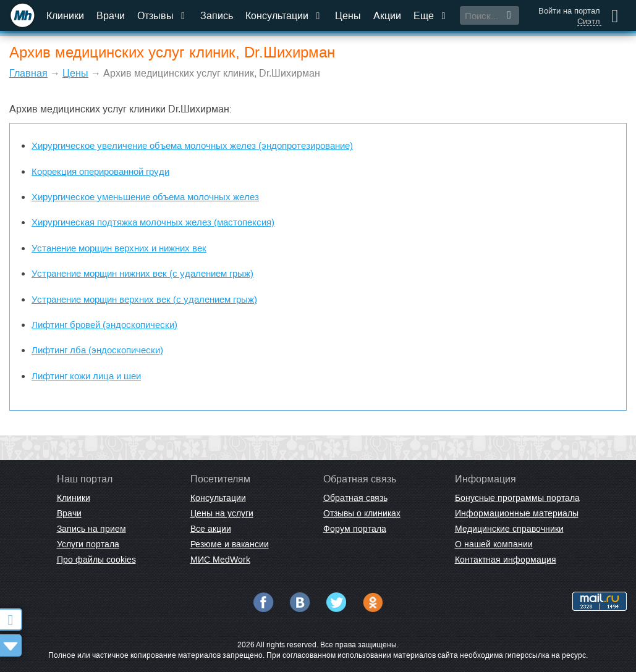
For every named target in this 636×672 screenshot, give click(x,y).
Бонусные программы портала (517, 498)
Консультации (284, 16)
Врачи (111, 16)
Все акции (211, 529)
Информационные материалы (517, 513)
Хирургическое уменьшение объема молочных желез (145, 197)
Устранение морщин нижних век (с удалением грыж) (142, 273)
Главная (28, 73)
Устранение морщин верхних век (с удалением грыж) (144, 299)
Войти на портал (569, 11)
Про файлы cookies (96, 560)
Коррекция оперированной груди (100, 171)
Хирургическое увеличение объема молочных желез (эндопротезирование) (192, 145)
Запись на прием (91, 529)
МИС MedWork (220, 560)
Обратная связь (355, 498)
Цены (348, 16)
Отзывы (163, 16)
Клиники (65, 16)
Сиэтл (589, 22)
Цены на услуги (222, 513)
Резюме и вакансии (230, 544)
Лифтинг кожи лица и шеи (86, 376)
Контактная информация (506, 560)
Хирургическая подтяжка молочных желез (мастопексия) (153, 222)
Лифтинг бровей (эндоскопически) (104, 325)
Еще (431, 16)
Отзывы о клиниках (362, 513)
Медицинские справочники (509, 529)
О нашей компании (494, 544)
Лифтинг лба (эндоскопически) (97, 350)
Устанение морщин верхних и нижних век (119, 248)
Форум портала (355, 529)
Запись (217, 16)
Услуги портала (88, 544)
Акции (387, 16)
